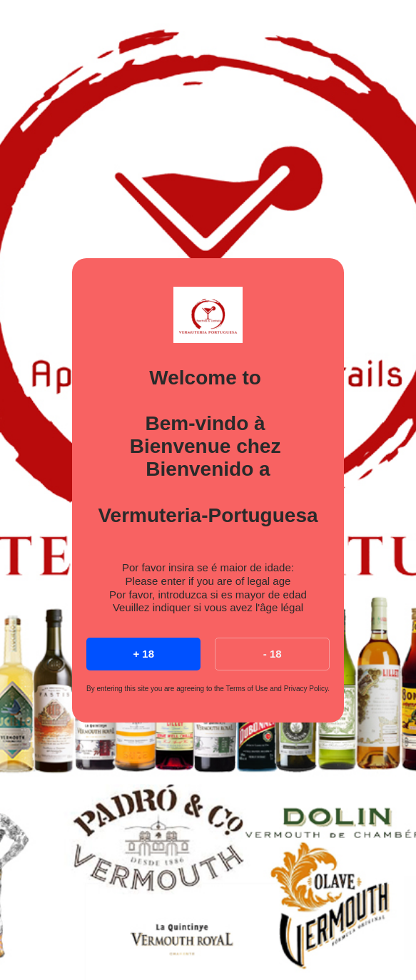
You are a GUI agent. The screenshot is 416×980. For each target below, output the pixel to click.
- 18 (273, 654)
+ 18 (143, 654)
